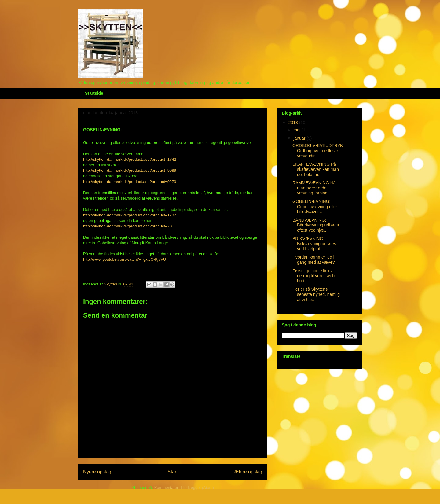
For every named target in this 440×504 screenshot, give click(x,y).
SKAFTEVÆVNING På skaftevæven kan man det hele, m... (316, 169)
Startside (94, 93)
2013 (294, 123)
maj (297, 130)
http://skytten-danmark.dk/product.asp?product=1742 (130, 159)
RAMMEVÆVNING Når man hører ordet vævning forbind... (315, 188)
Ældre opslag (248, 472)
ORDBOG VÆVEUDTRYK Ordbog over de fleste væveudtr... (318, 151)
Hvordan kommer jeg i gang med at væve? (314, 260)
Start (173, 472)
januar (300, 138)
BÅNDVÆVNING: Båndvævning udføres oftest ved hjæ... (316, 225)
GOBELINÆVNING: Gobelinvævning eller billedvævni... (315, 207)
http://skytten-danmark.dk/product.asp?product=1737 (130, 215)
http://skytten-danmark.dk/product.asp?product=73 (127, 226)
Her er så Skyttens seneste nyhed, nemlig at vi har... (316, 294)
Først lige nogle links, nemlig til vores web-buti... (314, 276)
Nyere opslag (97, 472)
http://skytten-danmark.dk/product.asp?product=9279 (130, 182)
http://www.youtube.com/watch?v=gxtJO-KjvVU (125, 259)
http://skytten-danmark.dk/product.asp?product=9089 (130, 170)
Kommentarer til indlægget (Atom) (184, 488)
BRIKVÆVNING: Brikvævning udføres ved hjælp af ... (314, 244)
